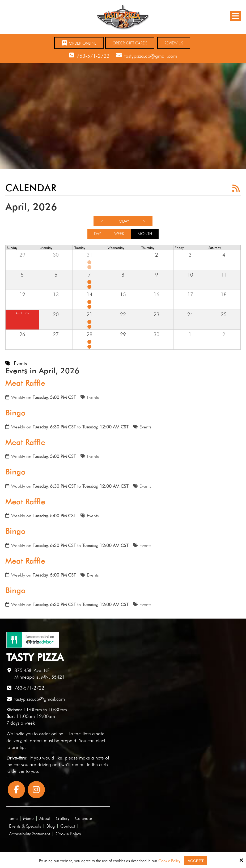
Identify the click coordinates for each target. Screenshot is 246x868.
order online (51, 734)
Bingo (15, 413)
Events (93, 397)
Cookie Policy (169, 861)
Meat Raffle (25, 383)
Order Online (79, 43)
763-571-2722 (93, 56)
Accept (196, 861)
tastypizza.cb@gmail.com (151, 56)
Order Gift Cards (130, 43)
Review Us (174, 43)
